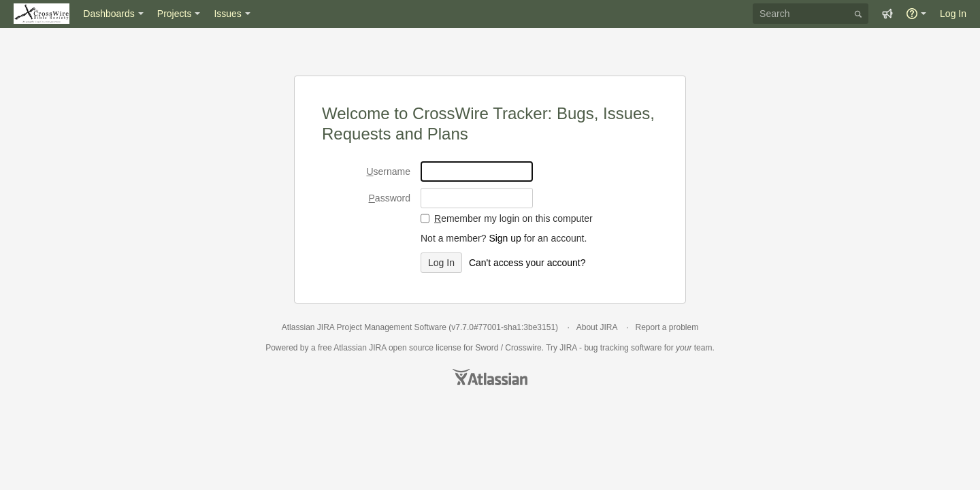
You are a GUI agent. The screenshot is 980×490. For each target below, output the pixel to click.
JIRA (377, 348)
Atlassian (490, 377)
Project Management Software (391, 327)
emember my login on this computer (513, 218)
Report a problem (667, 327)
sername (388, 171)
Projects (175, 14)
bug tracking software (623, 348)
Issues (227, 14)
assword (390, 198)
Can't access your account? (527, 263)
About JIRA (597, 327)
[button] (887, 14)
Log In (953, 14)
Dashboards (109, 14)
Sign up (505, 238)
